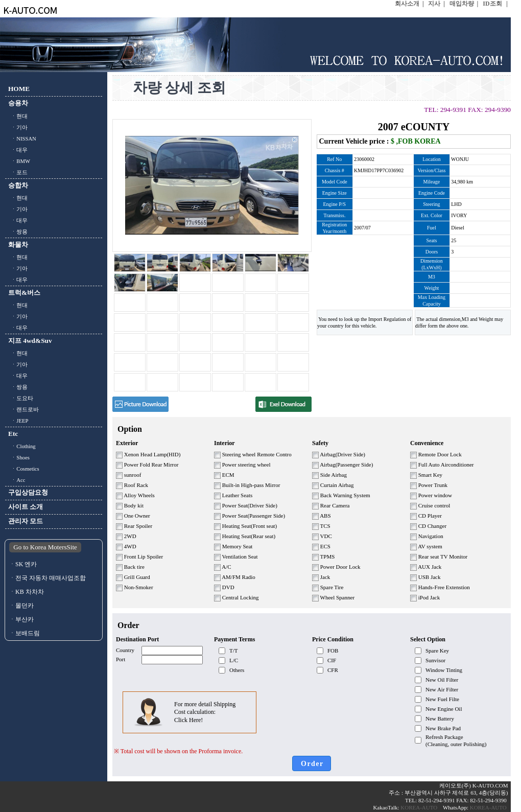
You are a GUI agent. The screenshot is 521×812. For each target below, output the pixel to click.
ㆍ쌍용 (18, 232)
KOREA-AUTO (420, 807)
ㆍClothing (22, 446)
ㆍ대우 (18, 150)
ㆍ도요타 (21, 398)
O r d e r (312, 764)
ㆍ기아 (18, 127)
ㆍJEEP (18, 421)
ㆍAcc (17, 480)
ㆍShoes (19, 458)
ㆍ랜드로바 (23, 410)
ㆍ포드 (18, 172)
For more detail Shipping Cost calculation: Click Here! (205, 712)
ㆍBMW (19, 161)
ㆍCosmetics (24, 469)
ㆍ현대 (18, 116)
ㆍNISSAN (22, 139)
